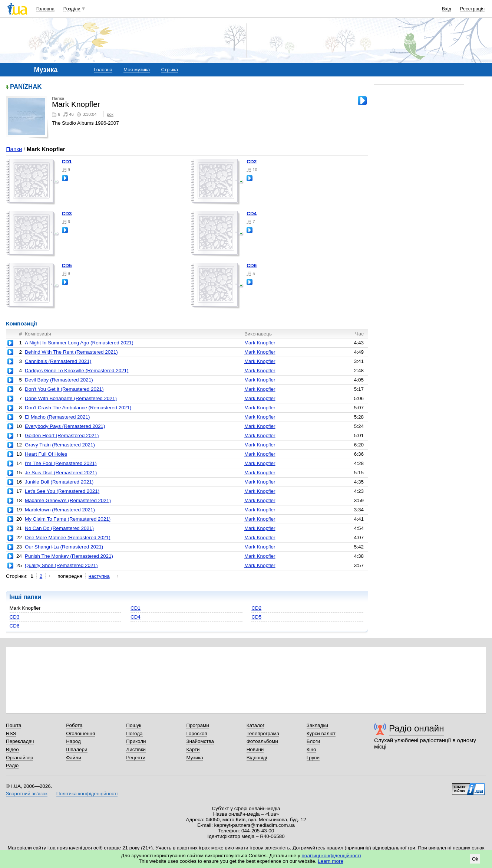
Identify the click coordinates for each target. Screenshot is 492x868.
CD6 (252, 266)
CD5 (67, 266)
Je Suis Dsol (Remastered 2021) (61, 473)
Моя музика (137, 70)
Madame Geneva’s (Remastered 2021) (68, 500)
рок (110, 114)
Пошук (134, 725)
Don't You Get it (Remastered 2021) (64, 389)
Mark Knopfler (260, 343)
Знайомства (200, 741)
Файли (74, 758)
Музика (194, 758)
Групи (313, 758)
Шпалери (77, 749)
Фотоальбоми (262, 741)
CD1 (67, 162)
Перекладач (20, 741)
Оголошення (80, 733)
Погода (134, 733)
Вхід (447, 9)
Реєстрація (472, 9)
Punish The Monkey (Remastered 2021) (69, 556)
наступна (99, 576)
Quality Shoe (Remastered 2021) (61, 565)
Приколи (136, 741)
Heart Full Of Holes (46, 454)
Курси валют (321, 733)
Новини (255, 749)
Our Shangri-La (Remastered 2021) (64, 547)
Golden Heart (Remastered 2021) (62, 435)
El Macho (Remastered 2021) (57, 417)
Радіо (12, 765)
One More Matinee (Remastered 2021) (68, 538)
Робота (74, 725)
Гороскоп (197, 733)
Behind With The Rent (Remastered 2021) (71, 352)
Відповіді (257, 758)
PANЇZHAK (26, 87)
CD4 (252, 214)
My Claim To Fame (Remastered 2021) (68, 519)
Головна (45, 9)
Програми (197, 725)
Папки (14, 149)
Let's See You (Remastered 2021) (62, 491)
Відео (12, 749)
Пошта (14, 725)
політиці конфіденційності (331, 856)
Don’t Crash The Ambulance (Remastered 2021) (78, 408)
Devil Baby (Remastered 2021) (59, 380)
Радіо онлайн (417, 728)
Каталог (256, 725)
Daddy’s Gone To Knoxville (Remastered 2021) (77, 371)
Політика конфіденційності (87, 794)
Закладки (317, 725)
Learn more (331, 861)
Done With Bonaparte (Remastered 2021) (71, 398)
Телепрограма (263, 733)
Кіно (311, 749)
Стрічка (169, 70)
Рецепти (136, 758)
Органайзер (19, 758)
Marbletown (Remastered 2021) (60, 510)
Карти (193, 749)
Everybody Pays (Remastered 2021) (65, 426)
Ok (475, 859)
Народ (73, 741)
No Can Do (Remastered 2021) (59, 528)
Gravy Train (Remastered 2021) (60, 445)
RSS (11, 733)
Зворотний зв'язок (27, 794)
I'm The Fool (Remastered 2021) (61, 463)
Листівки (136, 749)
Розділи (72, 9)
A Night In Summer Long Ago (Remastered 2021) (79, 343)
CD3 (67, 214)
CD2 (252, 162)
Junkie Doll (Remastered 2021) (59, 482)
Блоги (313, 741)
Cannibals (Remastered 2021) (58, 361)
